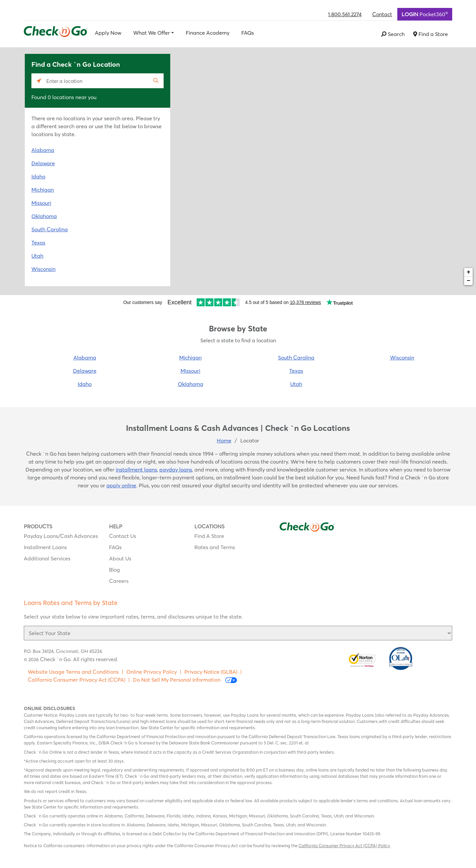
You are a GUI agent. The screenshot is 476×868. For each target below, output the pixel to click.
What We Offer (152, 33)
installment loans (136, 470)
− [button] (469, 281)
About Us (120, 558)
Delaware (43, 163)
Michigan (43, 190)
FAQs (248, 33)
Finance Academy (208, 33)
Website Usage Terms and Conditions (73, 672)
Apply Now (108, 33)
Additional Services (47, 558)
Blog (115, 570)
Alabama (43, 150)
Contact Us (123, 536)
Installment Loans (45, 547)
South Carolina (50, 229)
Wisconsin (43, 269)
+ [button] (469, 272)
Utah (37, 256)
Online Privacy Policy (152, 672)
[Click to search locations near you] (39, 81)
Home (224, 440)
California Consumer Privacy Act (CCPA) (77, 680)
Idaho (38, 176)
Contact (382, 14)
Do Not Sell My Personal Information (185, 680)
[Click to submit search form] (156, 81)
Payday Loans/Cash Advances (61, 536)
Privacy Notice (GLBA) (211, 672)
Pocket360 (425, 14)
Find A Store (209, 536)
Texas (38, 243)
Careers (119, 581)
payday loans (176, 470)
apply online (121, 485)
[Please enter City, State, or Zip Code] (98, 81)
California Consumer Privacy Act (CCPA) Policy (344, 846)
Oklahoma (44, 216)
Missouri (41, 203)
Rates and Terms (215, 547)
